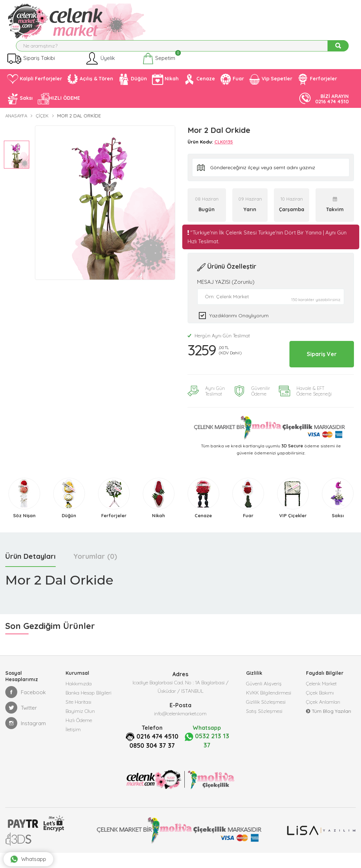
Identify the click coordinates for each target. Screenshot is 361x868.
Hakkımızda (79, 699)
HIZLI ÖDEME (59, 104)
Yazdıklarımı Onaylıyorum (239, 321)
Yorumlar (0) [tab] (95, 571)
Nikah (165, 85)
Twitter (21, 723)
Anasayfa (16, 121)
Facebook (26, 707)
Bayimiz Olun (80, 731)
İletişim (73, 752)
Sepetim (159, 64)
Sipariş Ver (315, 364)
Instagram (26, 738)
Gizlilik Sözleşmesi (266, 721)
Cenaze (199, 85)
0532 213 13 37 (207, 756)
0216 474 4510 (152, 760)
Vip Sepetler (271, 85)
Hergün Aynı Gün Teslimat (219, 341)
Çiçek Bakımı (320, 710)
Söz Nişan (24, 531)
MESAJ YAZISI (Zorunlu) (226, 287)
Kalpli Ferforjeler (35, 85)
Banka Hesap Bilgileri (88, 710)
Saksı (20, 104)
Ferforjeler (317, 85)
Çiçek (42, 121)
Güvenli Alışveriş (264, 699)
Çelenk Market (321, 699)
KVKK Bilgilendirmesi (269, 710)
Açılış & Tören (90, 85)
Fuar (232, 85)
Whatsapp (35, 852)
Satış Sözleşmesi (264, 731)
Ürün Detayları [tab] (30, 571)
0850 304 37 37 (152, 769)
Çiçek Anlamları (323, 721)
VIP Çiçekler (293, 531)
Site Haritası (78, 721)
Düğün (133, 85)
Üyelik (100, 64)
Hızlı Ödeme (79, 742)
